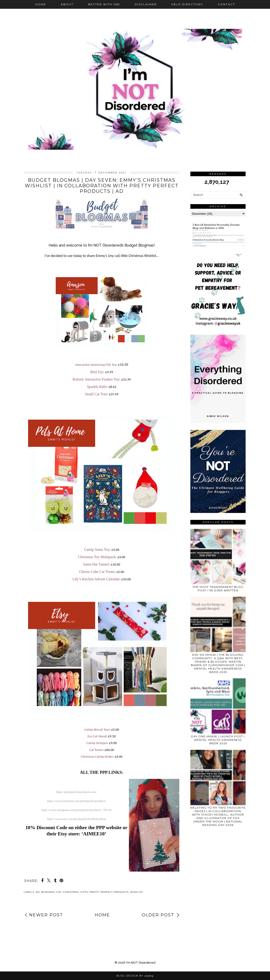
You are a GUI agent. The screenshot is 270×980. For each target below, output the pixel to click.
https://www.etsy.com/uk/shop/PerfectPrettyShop (76, 819)
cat (59, 892)
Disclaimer (146, 4)
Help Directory (187, 4)
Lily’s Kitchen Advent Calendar (96, 579)
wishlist (136, 892)
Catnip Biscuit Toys (97, 730)
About (67, 4)
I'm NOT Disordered (141, 963)
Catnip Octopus (97, 743)
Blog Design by (135, 976)
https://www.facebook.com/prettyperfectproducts (77, 801)
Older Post (158, 915)
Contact (226, 4)
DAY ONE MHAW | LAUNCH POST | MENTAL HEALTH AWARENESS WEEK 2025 (218, 740)
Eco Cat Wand (97, 736)
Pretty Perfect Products (109, 892)
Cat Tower (96, 750)
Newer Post (46, 915)
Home (41, 4)
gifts (84, 892)
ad (38, 892)
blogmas (48, 892)
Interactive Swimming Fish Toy (96, 365)
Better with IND (104, 4)
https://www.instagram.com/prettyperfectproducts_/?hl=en (76, 810)
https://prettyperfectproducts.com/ (77, 792)
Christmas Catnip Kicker (97, 757)
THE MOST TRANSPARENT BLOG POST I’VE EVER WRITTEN (218, 589)
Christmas (71, 892)
